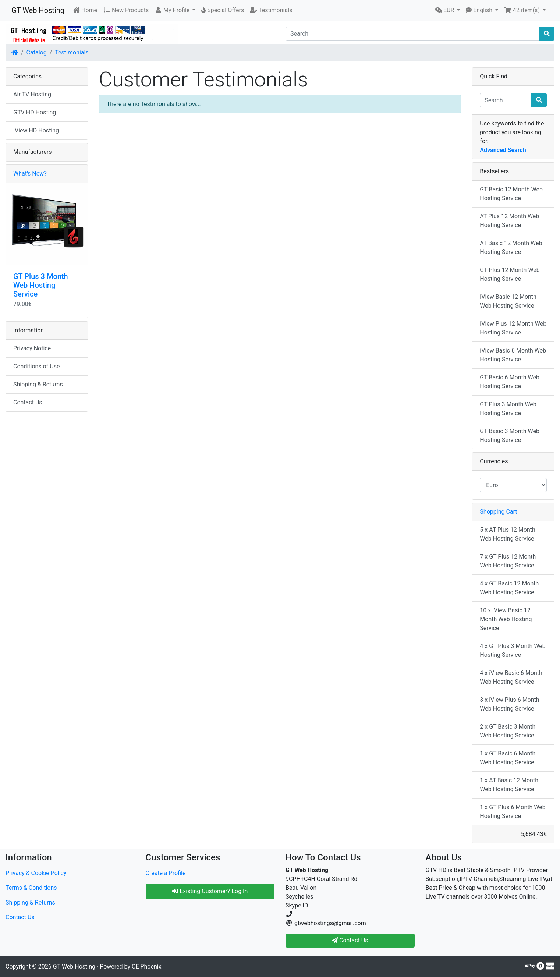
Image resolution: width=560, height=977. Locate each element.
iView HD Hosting (36, 130)
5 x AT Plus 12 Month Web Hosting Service (507, 534)
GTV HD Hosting (35, 112)
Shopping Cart (498, 512)
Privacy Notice (32, 348)
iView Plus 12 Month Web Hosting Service (513, 328)
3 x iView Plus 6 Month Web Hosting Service (509, 704)
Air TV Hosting (32, 94)
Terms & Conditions (31, 888)
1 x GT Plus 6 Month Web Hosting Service (513, 812)
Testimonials (72, 52)
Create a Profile (166, 873)
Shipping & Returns (38, 384)
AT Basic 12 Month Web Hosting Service (511, 247)
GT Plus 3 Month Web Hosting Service (41, 285)
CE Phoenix (147, 967)
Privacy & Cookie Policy (36, 873)
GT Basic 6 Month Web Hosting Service (510, 382)
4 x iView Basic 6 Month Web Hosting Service (511, 677)
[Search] (412, 34)
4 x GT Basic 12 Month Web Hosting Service (509, 588)
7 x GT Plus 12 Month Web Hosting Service (508, 561)
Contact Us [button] (350, 940)
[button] (175, 10)
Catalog (37, 52)
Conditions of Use (36, 366)
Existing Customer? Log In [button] (210, 891)
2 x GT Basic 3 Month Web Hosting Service (508, 731)
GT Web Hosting (38, 10)
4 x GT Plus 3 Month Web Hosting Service (513, 650)
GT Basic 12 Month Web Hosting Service (511, 194)
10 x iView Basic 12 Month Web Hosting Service (506, 619)
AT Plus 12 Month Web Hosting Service (509, 221)
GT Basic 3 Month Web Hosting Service (510, 436)
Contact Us (28, 402)
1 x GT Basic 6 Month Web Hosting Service (508, 758)
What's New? (30, 174)
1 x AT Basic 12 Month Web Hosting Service (509, 785)
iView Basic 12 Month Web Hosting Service (508, 301)
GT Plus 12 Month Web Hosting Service (510, 274)
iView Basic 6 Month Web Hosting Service (513, 355)
